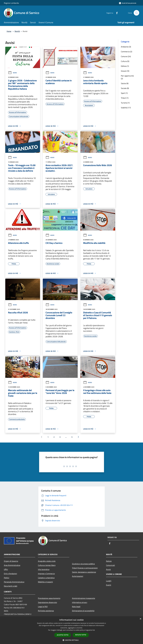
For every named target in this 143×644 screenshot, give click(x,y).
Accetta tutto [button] (63, 635)
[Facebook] (116, 13)
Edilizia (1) (125, 66)
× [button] (140, 619)
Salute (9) (125, 83)
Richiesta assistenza (46, 611)
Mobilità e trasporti (45, 582)
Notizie (109, 561)
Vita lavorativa (44, 569)
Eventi (109, 585)
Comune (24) (126, 56)
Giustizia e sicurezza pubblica (83, 564)
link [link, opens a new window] (94, 630)
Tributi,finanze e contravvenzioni (85, 568)
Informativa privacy (80, 602)
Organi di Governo (11, 561)
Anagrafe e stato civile (47, 561)
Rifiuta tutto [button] (81, 635)
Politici (7, 578)
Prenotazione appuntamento (49, 598)
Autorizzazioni (78, 576)
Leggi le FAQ (43, 607)
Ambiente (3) (126, 47)
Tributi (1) (125, 98)
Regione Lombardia (11, 3)
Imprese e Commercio (46, 574)
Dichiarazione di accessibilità (83, 611)
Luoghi (109, 581)
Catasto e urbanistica (46, 578)
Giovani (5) (125, 71)
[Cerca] (136, 13)
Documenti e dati (11, 586)
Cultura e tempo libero (47, 565)
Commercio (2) (126, 52)
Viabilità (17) (126, 108)
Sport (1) (124, 93)
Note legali (76, 607)
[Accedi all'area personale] (128, 3)
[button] (72, 640)
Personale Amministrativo (14, 582)
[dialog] (71, 630)
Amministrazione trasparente (84, 598)
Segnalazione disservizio (47, 602)
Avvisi (12, 73)
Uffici (6, 569)
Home (9, 31)
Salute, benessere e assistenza (84, 572)
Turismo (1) (125, 103)
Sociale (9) (125, 88)
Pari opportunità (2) (127, 77)
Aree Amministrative (12, 565)
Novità (17, 31)
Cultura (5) (125, 61)
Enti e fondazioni (10, 574)
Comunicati (110, 565)
